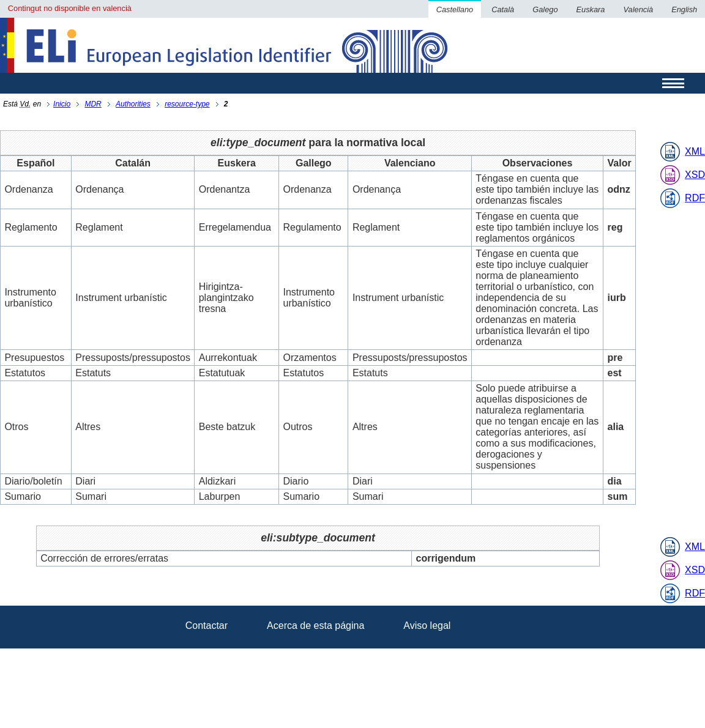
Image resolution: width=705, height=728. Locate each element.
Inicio (62, 104)
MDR (93, 104)
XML (695, 151)
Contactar (207, 626)
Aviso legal (427, 626)
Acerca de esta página (315, 626)
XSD (695, 175)
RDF (695, 198)
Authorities (133, 104)
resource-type (187, 104)
